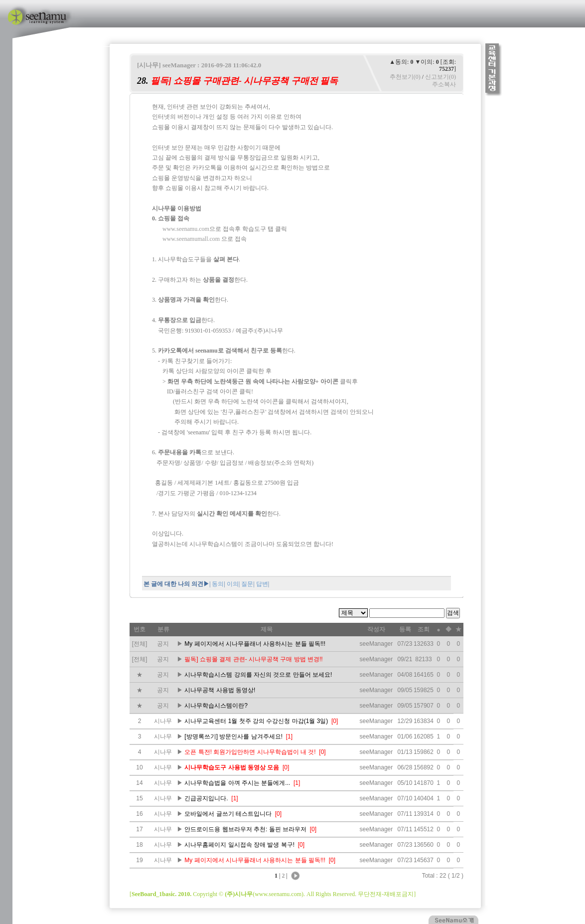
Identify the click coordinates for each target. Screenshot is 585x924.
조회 (424, 629)
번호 (140, 629)
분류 (163, 629)
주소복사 (444, 84)
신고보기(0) (440, 77)
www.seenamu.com (186, 229)
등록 (405, 629)
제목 (267, 629)
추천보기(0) (405, 77)
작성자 (376, 629)
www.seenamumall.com (191, 239)
